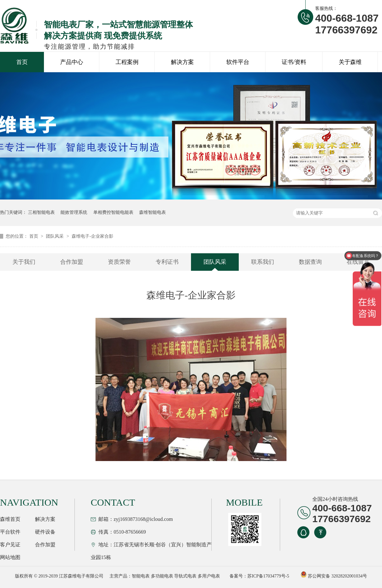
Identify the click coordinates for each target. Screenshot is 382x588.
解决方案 (182, 62)
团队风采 (55, 236)
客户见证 (10, 545)
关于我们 (24, 262)
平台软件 (10, 532)
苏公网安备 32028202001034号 (334, 576)
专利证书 (167, 262)
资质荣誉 (119, 262)
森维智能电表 (152, 212)
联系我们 (263, 262)
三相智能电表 (41, 212)
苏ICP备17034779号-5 (268, 576)
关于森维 (350, 62)
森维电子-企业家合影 (92, 236)
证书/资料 (294, 62)
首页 (22, 62)
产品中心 (72, 62)
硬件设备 (45, 532)
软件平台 (238, 62)
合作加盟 (72, 262)
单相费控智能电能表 (113, 212)
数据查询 (310, 262)
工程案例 (127, 62)
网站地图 (10, 557)
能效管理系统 (74, 212)
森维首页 (10, 519)
